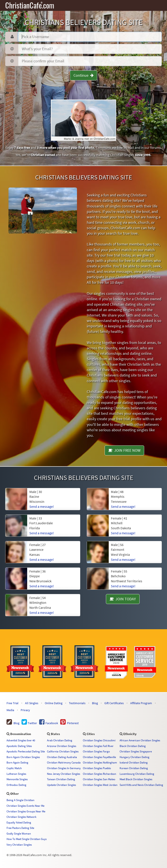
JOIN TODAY (123, 599)
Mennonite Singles (17, 779)
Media (10, 710)
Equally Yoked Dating (19, 822)
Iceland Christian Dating (134, 762)
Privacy (25, 710)
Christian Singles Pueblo (97, 768)
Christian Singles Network (21, 817)
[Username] (90, 37)
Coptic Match (14, 768)
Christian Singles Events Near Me (25, 806)
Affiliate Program (141, 703)
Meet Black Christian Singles (136, 779)
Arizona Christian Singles (62, 746)
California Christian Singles (63, 751)
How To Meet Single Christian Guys (27, 839)
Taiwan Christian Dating (61, 779)
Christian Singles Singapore (136, 751)
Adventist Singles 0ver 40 (21, 740)
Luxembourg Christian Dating (137, 774)
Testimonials (77, 703)
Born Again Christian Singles (23, 757)
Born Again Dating (17, 762)
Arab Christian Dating (60, 740)
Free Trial (13, 703)
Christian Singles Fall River (98, 746)
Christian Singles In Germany (64, 768)
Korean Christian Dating (134, 768)
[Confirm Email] (90, 61)
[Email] (90, 49)
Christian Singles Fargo (96, 751)
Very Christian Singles (19, 845)
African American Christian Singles (140, 740)
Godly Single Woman (19, 833)
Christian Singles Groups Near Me (26, 811)
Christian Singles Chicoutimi (99, 740)
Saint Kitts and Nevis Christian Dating (141, 785)
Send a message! (42, 612)
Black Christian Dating (133, 746)
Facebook (49, 723)
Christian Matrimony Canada (64, 762)
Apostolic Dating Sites (19, 746)
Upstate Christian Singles (61, 785)
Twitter (29, 723)
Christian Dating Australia (62, 757)
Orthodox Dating (16, 785)
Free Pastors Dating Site (20, 828)
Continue (83, 75)
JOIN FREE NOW (124, 450)
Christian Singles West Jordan (100, 785)
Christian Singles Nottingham (100, 762)
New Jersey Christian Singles (63, 774)
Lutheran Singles (16, 774)
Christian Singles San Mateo (99, 779)
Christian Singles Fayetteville (99, 757)
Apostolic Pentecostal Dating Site (26, 751)
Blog (95, 703)
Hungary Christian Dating (134, 757)
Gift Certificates (114, 703)
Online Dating (54, 703)
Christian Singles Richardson (99, 774)
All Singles (32, 703)
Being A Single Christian (20, 800)
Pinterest (69, 723)
